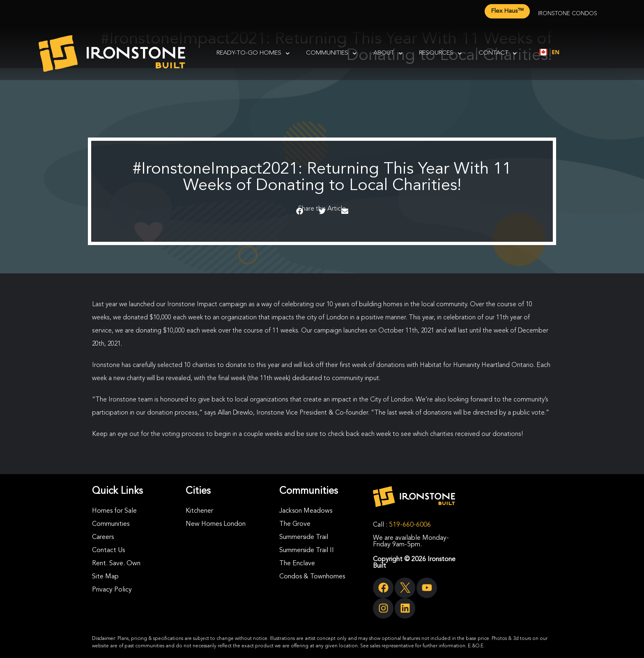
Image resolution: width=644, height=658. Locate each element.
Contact (498, 54)
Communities (331, 54)
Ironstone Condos (568, 14)
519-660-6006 (410, 525)
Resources (440, 54)
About (388, 54)
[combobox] (549, 52)
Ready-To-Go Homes (253, 54)
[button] (300, 211)
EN (549, 52)
